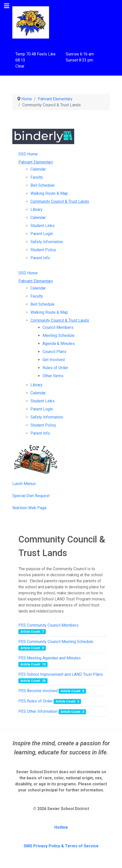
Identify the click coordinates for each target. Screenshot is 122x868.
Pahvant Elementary (36, 162)
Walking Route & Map (49, 193)
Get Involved (54, 360)
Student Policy (43, 250)
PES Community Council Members (48, 625)
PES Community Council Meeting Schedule (56, 642)
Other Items (53, 376)
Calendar (38, 169)
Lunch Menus (24, 484)
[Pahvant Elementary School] (31, 22)
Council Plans (54, 352)
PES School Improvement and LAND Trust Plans (61, 674)
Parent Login (42, 234)
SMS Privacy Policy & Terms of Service (61, 846)
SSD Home (28, 154)
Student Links (43, 226)
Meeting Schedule (58, 335)
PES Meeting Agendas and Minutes (50, 658)
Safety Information (47, 242)
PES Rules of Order (35, 701)
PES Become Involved (38, 691)
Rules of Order (55, 368)
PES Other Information (38, 711)
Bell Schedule (43, 185)
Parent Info (40, 258)
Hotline (61, 827)
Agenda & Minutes (59, 344)
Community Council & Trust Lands (60, 201)
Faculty (37, 177)
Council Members (58, 327)
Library (36, 210)
